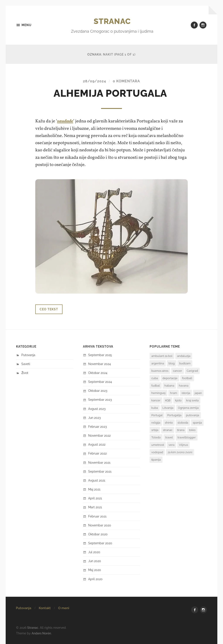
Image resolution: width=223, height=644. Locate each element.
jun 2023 (94, 417)
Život (25, 373)
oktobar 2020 (98, 534)
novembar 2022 (99, 435)
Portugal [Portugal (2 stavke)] (157, 415)
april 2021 (95, 498)
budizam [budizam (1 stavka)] (185, 363)
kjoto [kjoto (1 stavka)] (178, 400)
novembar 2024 (100, 364)
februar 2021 (97, 516)
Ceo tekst (49, 309)
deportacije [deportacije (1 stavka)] (170, 378)
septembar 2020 (100, 543)
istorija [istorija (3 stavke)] (186, 393)
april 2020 (95, 579)
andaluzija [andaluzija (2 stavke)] (184, 356)
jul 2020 (94, 552)
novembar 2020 (100, 525)
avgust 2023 (97, 408)
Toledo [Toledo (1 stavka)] (156, 437)
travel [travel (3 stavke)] (169, 437)
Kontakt (45, 608)
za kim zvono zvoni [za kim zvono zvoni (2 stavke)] (180, 452)
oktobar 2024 (98, 373)
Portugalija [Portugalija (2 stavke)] (174, 415)
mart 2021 (95, 507)
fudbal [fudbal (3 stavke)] (156, 385)
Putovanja (28, 355)
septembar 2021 (100, 471)
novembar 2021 (99, 462)
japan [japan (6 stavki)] (198, 393)
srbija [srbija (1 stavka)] (155, 430)
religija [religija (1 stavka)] (156, 422)
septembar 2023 (100, 400)
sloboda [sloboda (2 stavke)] (183, 422)
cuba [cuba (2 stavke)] (155, 378)
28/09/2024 (95, 81)
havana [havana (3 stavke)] (184, 385)
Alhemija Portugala (111, 93)
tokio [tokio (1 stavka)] (192, 430)
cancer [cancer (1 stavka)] (177, 371)
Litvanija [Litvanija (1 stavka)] (168, 408)
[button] (111, 236)
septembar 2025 (100, 355)
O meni (64, 608)
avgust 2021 (97, 480)
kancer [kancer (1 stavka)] (156, 400)
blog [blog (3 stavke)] (172, 363)
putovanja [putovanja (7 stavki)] (193, 415)
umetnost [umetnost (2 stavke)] (158, 445)
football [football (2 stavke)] (187, 378)
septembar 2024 (100, 382)
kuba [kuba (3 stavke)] (155, 408)
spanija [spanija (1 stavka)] (197, 422)
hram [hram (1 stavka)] (174, 393)
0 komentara (126, 81)
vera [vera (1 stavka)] (171, 445)
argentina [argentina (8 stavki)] (158, 363)
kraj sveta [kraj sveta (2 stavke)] (192, 400)
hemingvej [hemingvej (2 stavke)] (158, 393)
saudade (65, 121)
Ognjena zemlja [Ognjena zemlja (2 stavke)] (188, 408)
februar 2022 (97, 453)
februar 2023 (97, 426)
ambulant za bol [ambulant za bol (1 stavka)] (162, 356)
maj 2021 (94, 489)
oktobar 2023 (98, 391)
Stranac (112, 21)
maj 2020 (95, 570)
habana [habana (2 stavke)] (169, 385)
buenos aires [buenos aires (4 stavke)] (160, 371)
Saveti (26, 364)
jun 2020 (95, 561)
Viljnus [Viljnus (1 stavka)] (183, 445)
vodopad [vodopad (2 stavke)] (157, 452)
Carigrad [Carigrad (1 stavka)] (192, 371)
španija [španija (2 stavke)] (156, 459)
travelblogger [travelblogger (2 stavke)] (187, 437)
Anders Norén (41, 633)
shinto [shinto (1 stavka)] (169, 422)
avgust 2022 (97, 444)
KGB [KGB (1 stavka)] (168, 400)
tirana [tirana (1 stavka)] (181, 430)
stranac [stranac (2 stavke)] (168, 430)
